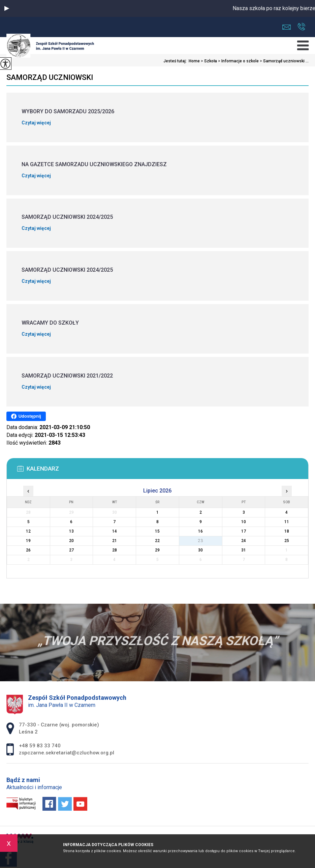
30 (200, 550)
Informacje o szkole (238, 61)
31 (244, 550)
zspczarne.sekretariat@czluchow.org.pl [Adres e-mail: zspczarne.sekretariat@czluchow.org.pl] (67, 753)
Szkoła (208, 61)
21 (115, 541)
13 (71, 531)
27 (71, 550)
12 (28, 531)
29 (157, 550)
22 (157, 541)
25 (287, 541)
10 (244, 522)
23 (200, 541)
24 (244, 541)
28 (115, 550)
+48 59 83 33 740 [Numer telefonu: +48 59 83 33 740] (40, 746)
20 (71, 541)
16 (200, 531)
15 (157, 531)
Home (194, 61)
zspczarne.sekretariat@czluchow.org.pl (287, 27)
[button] (7, 8)
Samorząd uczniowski (50, 77)
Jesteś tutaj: (176, 61)
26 (28, 550)
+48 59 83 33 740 (301, 27)
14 (115, 531)
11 (287, 522)
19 (28, 541)
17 (244, 531)
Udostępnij (26, 416)
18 (287, 531)
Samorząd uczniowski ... (284, 61)
